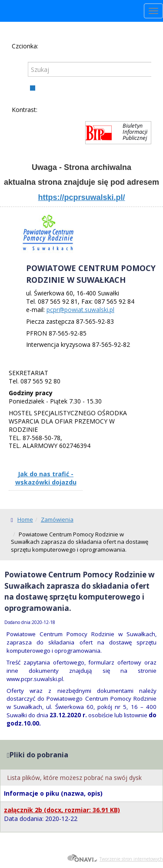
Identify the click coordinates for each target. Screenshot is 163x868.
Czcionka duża (71, 46)
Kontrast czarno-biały (60, 110)
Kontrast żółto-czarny (75, 110)
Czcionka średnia (58, 46)
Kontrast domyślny (46, 110)
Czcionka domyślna (46, 46)
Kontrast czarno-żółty (89, 110)
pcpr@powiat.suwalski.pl (80, 310)
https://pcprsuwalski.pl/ (81, 197)
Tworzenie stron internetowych (115, 859)
